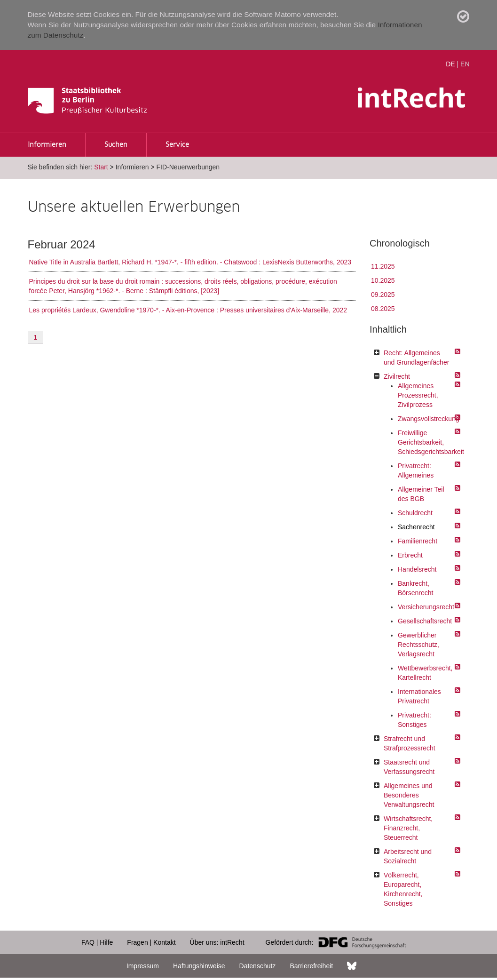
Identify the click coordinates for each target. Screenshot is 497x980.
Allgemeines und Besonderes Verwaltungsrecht (409, 795)
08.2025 (383, 309)
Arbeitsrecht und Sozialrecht (408, 856)
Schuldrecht (415, 513)
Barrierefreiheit (311, 966)
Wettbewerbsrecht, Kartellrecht (425, 673)
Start (101, 167)
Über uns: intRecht (217, 942)
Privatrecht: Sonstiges (414, 720)
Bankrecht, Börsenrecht (415, 588)
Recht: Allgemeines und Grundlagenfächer (416, 358)
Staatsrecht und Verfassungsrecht (409, 767)
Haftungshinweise (199, 966)
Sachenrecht (416, 527)
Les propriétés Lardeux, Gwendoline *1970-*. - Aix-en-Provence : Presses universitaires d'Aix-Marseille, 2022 (188, 310)
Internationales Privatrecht (419, 696)
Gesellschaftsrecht (425, 621)
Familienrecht (418, 541)
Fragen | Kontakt (151, 942)
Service (177, 145)
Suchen (116, 145)
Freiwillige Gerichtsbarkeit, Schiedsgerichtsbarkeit (426, 442)
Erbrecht (410, 555)
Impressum (143, 966)
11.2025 (383, 266)
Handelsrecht (417, 569)
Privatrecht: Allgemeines (416, 470)
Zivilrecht (397, 376)
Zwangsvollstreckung (426, 419)
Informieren (47, 145)
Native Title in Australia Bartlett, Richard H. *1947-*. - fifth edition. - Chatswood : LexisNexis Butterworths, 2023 (190, 262)
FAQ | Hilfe (97, 942)
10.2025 (383, 280)
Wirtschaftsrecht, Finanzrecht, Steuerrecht (408, 828)
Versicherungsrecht (426, 607)
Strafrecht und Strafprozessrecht (410, 743)
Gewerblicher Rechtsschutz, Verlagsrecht (418, 645)
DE (450, 64)
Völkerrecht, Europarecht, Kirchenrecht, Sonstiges (403, 889)
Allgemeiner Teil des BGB (421, 494)
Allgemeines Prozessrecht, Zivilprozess (418, 395)
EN (465, 64)
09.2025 (383, 295)
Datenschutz (258, 966)
